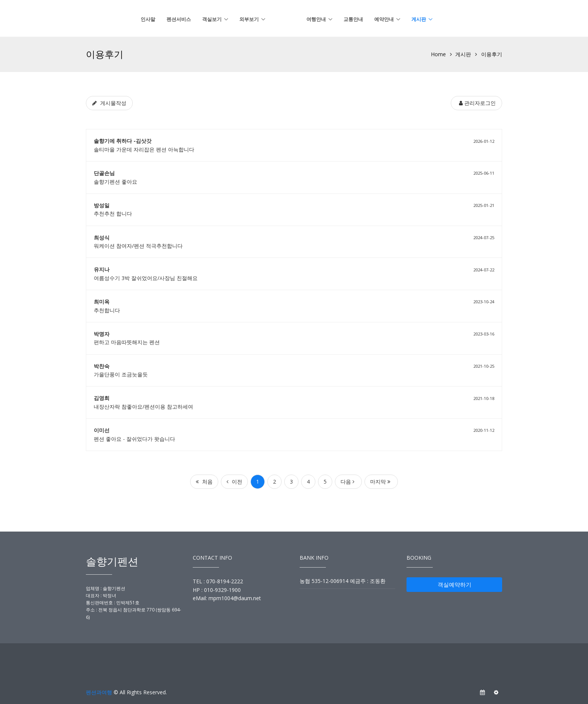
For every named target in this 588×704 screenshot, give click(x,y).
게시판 (419, 19)
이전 (234, 482)
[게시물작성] (109, 103)
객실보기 (212, 19)
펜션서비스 (179, 19)
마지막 (380, 482)
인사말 (148, 19)
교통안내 (353, 19)
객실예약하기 (454, 584)
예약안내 (384, 19)
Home (438, 54)
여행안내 (316, 19)
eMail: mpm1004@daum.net (227, 598)
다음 (347, 482)
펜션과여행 (99, 692)
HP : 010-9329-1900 (217, 590)
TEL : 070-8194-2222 (218, 581)
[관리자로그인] (476, 103)
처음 (204, 482)
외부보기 (249, 19)
